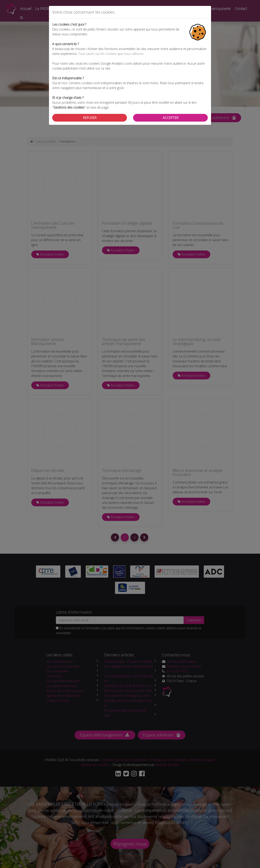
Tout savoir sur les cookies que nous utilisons (111, 54)
